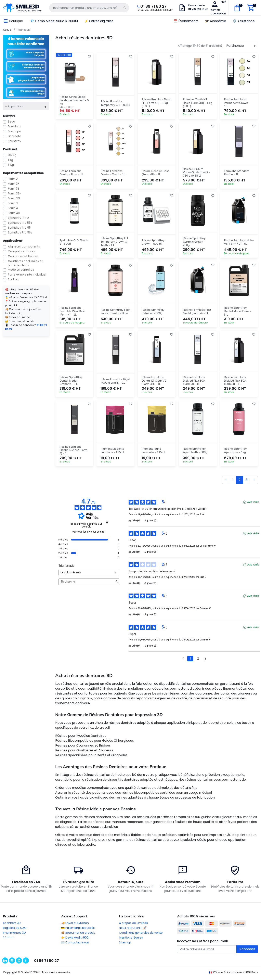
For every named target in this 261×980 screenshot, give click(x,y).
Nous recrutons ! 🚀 (133, 930)
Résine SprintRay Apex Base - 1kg (235, 453)
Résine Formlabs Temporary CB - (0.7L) (115, 101)
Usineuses (10, 945)
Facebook (26, 962)
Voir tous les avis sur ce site (88, 534)
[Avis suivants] (205, 661)
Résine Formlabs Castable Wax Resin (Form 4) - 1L (73, 312)
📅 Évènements (186, 18)
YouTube (19, 962)
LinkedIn (5, 962)
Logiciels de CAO (15, 930)
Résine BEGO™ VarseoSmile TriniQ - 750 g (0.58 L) (196, 171)
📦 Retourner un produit (78, 935)
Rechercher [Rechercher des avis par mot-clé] (87, 584)
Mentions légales (131, 940)
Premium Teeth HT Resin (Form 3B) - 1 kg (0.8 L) (198, 101)
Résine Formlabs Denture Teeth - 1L (113, 172)
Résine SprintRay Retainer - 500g (153, 312)
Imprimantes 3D (14, 935)
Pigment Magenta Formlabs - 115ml (112, 453)
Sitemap (125, 945)
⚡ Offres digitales (99, 18)
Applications (16, 104)
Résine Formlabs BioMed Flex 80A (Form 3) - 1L (194, 382)
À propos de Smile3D (134, 926)
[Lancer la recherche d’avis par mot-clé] (117, 584)
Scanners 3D (12, 926)
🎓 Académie (216, 18)
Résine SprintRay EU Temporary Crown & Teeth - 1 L (114, 242)
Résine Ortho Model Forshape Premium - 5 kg (74, 98)
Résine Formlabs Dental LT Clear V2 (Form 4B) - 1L (154, 382)
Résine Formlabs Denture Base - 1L (71, 172)
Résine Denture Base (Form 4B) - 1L (156, 172)
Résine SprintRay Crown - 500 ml (153, 242)
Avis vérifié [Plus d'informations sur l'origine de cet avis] (253, 505)
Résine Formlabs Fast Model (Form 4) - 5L (197, 312)
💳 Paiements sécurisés (78, 930)
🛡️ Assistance (244, 18)
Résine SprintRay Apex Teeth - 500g (195, 453)
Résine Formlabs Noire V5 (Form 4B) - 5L (239, 242)
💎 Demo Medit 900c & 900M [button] (54, 18)
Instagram (12, 962)
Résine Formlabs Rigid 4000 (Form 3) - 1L (115, 383)
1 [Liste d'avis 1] (190, 661)
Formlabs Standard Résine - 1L (237, 172)
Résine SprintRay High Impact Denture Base (115, 312)
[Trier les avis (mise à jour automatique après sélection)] (89, 575)
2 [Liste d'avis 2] (198, 661)
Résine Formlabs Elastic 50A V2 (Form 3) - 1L (73, 453)
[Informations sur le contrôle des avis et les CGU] (107, 525)
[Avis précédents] (183, 661)
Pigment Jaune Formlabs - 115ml (153, 453)
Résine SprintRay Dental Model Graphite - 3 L (71, 382)
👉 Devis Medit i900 (75, 940)
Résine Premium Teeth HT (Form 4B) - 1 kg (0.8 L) (156, 101)
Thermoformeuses (16, 950)
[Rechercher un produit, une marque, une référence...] (82, 6)
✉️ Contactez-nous (75, 945)
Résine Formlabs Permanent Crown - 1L (237, 101)
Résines (8, 940)
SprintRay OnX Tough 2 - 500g (74, 242)
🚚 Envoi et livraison (75, 926)
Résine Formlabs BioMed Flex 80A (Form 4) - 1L (235, 382)
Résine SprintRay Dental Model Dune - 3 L (238, 312)
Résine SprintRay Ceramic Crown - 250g (194, 242)
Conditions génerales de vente (141, 935)
